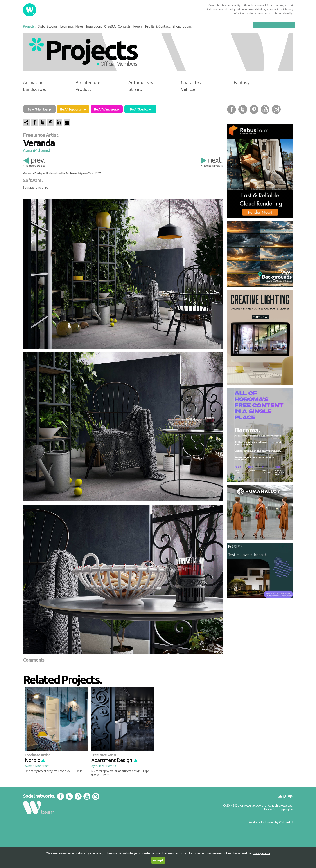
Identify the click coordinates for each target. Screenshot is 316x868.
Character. (191, 82)
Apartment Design (115, 760)
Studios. (53, 26)
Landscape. (34, 89)
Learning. (67, 26)
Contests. (125, 26)
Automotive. (141, 82)
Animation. (34, 82)
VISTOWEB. (286, 822)
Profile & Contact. (158, 26)
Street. (135, 89)
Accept (158, 860)
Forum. (138, 26)
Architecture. (89, 82)
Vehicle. (189, 89)
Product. (84, 89)
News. (80, 26)
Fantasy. (242, 82)
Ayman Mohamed (36, 150)
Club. (41, 26)
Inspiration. (94, 26)
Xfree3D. (110, 26)
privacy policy (261, 853)
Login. (187, 26)
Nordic (35, 760)
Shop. (177, 26)
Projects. (29, 26)
